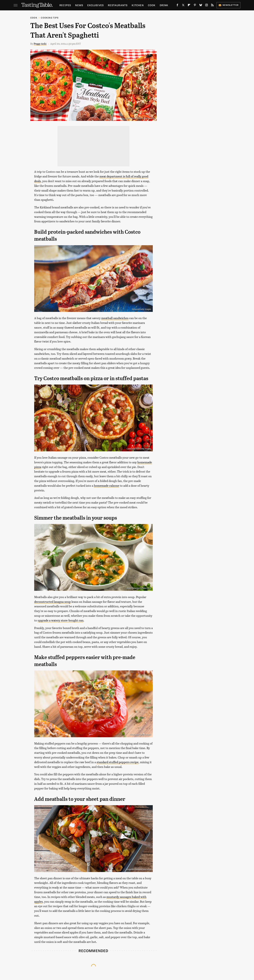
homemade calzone (107, 485)
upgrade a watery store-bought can (61, 620)
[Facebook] (177, 6)
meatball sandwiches (115, 318)
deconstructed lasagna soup (52, 602)
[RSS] (212, 6)
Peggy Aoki (40, 44)
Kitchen (138, 5)
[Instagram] (207, 6)
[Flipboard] (189, 6)
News (79, 5)
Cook (152, 5)
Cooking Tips (50, 18)
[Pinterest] (195, 6)
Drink (164, 5)
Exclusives (95, 5)
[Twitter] (183, 6)
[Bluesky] (201, 6)
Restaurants (118, 5)
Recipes (65, 5)
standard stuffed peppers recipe (118, 762)
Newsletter (228, 5)
